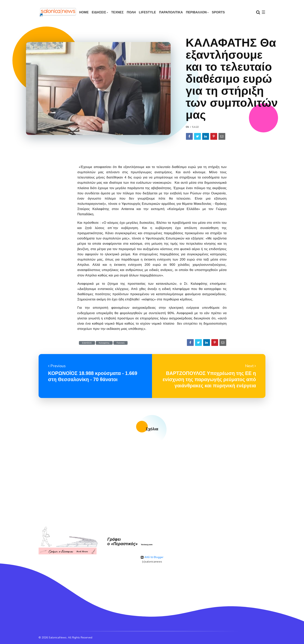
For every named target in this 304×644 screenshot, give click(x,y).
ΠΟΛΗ (131, 12)
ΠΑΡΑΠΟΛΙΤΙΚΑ (171, 12)
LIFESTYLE (147, 12)
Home (84, 12)
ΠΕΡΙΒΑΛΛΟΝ (196, 12)
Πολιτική (120, 343)
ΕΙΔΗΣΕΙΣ (99, 12)
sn (187, 127)
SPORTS (218, 12)
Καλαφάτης (104, 343)
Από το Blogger (152, 557)
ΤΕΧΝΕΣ (117, 12)
